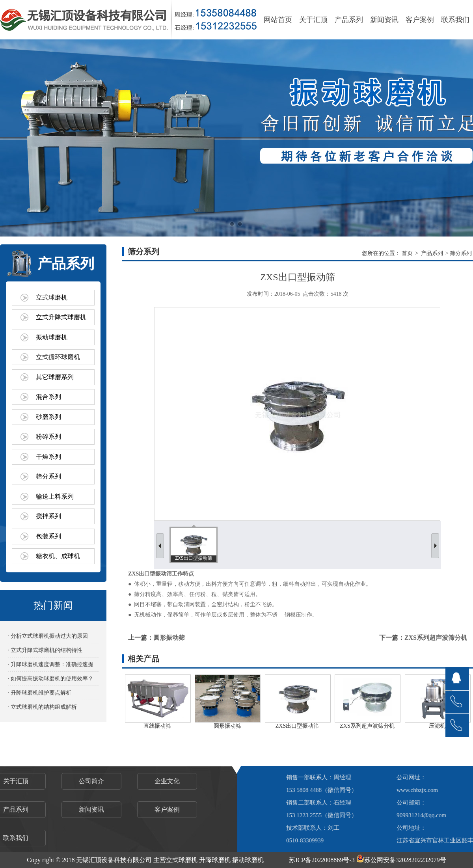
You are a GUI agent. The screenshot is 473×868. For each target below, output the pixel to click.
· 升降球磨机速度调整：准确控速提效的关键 (51, 666)
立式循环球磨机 (58, 357)
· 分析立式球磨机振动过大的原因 (48, 636)
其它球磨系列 (55, 377)
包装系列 (48, 536)
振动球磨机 (52, 337)
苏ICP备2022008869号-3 (322, 860)
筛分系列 (48, 476)
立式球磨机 (52, 297)
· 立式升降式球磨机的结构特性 (45, 650)
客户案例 (420, 20)
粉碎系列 (48, 437)
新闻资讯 (384, 20)
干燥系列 (48, 457)
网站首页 (278, 20)
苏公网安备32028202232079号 (401, 860)
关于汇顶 (313, 20)
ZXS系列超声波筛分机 (436, 638)
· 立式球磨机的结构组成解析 (42, 707)
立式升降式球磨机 (61, 317)
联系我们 (455, 20)
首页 (407, 253)
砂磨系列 (48, 417)
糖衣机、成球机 (58, 556)
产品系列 (349, 20)
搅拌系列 (48, 516)
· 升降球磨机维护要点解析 (40, 693)
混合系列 (48, 397)
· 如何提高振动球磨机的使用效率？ (51, 679)
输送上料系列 (55, 496)
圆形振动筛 (169, 638)
